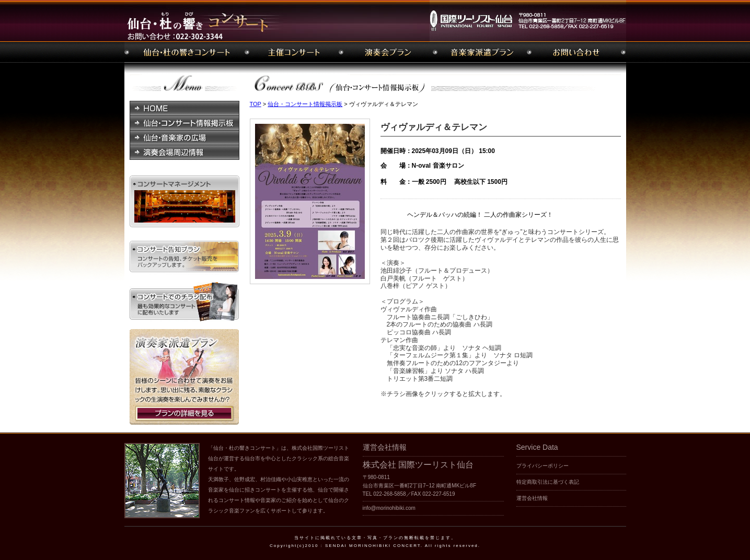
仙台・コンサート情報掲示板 (305, 104)
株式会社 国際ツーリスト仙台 (418, 465)
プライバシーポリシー (543, 466)
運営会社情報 (532, 498)
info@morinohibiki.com (389, 508)
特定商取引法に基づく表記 (548, 482)
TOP (256, 104)
